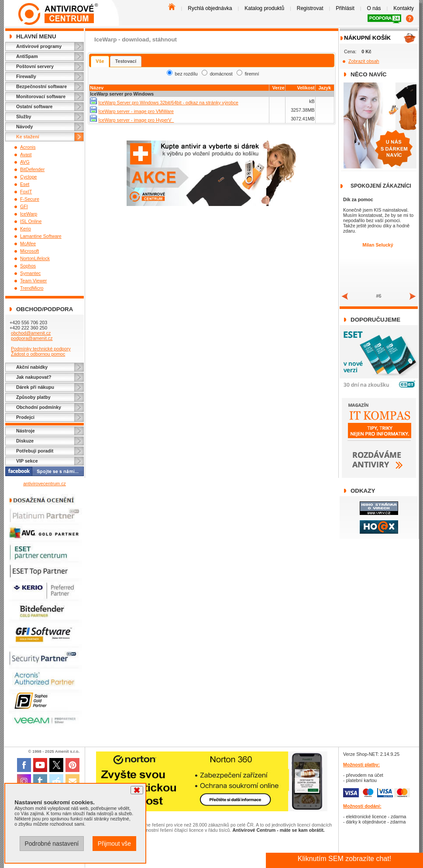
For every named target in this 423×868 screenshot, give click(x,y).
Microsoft (29, 251)
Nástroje (26, 431)
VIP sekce (27, 461)
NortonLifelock (35, 258)
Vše (100, 61)
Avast (26, 154)
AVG (25, 162)
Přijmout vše (114, 844)
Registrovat (310, 8)
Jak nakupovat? (34, 377)
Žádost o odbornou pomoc (38, 354)
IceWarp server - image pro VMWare (136, 111)
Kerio (26, 229)
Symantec (30, 273)
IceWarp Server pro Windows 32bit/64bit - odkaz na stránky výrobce (168, 103)
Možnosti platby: (361, 765)
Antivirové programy (39, 46)
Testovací (126, 61)
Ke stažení (28, 137)
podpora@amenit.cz (32, 338)
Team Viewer (33, 281)
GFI (24, 206)
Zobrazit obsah (364, 61)
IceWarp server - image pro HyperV (136, 120)
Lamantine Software (41, 236)
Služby (24, 117)
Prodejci (25, 417)
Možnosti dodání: (362, 806)
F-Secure (30, 199)
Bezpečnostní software (41, 86)
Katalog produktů (264, 8)
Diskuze (25, 441)
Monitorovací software (41, 96)
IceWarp (29, 214)
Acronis (28, 147)
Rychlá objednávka (210, 8)
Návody (25, 127)
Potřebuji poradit (35, 451)
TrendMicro (32, 288)
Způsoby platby (33, 397)
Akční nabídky (32, 367)
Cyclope (29, 177)
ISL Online (31, 221)
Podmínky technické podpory (41, 349)
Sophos (28, 266)
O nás (374, 8)
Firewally (26, 76)
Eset (25, 184)
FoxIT (26, 192)
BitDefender (32, 169)
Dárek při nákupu (35, 387)
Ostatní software (34, 106)
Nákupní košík (367, 38)
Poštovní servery (35, 66)
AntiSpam (27, 56)
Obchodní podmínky (39, 407)
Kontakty (404, 8)
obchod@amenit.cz (31, 333)
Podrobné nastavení (52, 844)
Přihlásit (345, 8)
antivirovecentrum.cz (45, 484)
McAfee (28, 244)
